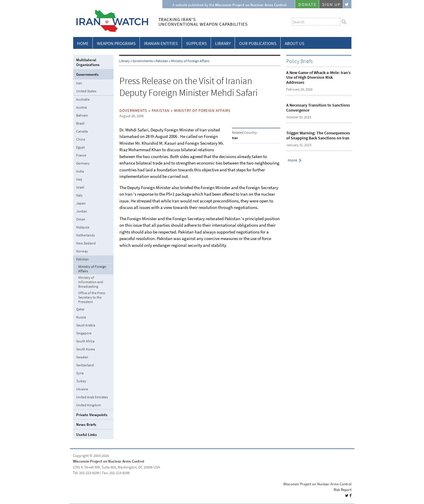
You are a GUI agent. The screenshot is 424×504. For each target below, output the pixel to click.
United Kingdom (89, 405)
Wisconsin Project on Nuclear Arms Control (109, 461)
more (292, 160)
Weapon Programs (116, 44)
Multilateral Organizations (88, 62)
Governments (143, 61)
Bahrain (82, 115)
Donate (308, 5)
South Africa (85, 341)
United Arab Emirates (92, 397)
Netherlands (85, 235)
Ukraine (82, 389)
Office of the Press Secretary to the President (92, 298)
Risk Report (343, 490)
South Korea (85, 349)
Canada (82, 131)
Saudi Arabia (86, 325)
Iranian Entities (161, 44)
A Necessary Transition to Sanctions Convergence (318, 108)
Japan (81, 203)
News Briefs (86, 425)
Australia (83, 99)
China (81, 139)
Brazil (80, 123)
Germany (83, 163)
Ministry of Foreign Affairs (190, 61)
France (81, 155)
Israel (80, 187)
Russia (81, 317)
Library (223, 44)
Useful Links (87, 435)
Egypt (80, 147)
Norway (82, 251)
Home (83, 44)
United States (86, 91)
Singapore (84, 333)
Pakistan (162, 61)
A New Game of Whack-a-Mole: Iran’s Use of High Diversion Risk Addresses (318, 78)
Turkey (81, 381)
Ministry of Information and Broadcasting (91, 282)
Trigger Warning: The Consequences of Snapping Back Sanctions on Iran (318, 136)
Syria (80, 373)
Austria (81, 107)
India (80, 171)
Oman (81, 219)
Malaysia (83, 227)
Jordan (82, 211)
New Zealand (86, 243)
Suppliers (196, 44)
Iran (79, 83)
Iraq (79, 179)
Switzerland (85, 365)
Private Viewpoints (92, 415)
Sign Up (332, 5)
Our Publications (258, 44)
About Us (295, 44)
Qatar (80, 309)
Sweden (82, 357)
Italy (79, 195)
